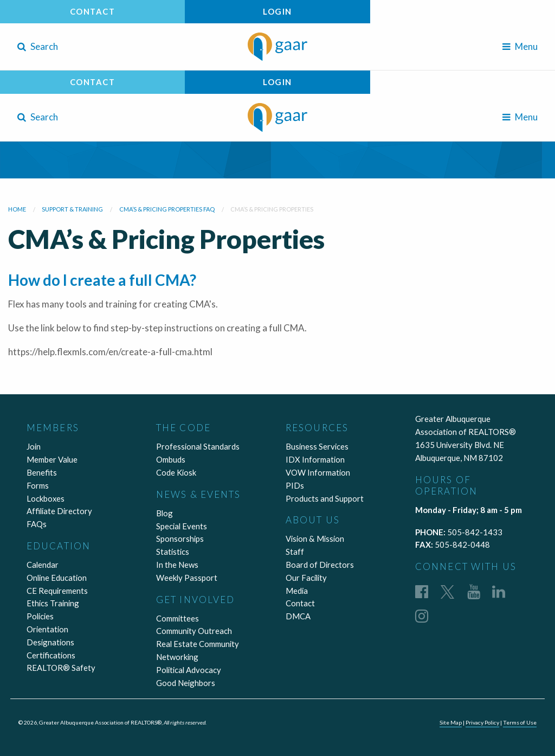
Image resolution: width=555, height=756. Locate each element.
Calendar (43, 565)
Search (38, 46)
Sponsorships (180, 539)
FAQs (37, 524)
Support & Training (72, 209)
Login (277, 11)
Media (297, 591)
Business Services (317, 446)
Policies (40, 616)
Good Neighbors (186, 683)
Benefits (42, 472)
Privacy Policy (482, 722)
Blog (164, 513)
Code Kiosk (176, 472)
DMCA (298, 616)
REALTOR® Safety (61, 668)
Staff (295, 552)
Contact (93, 11)
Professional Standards (198, 446)
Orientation (47, 629)
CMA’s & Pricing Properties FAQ (167, 209)
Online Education (57, 578)
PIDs (295, 485)
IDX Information (315, 459)
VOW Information (318, 472)
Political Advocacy (189, 670)
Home (17, 209)
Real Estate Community (198, 644)
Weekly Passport (187, 578)
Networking (177, 657)
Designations (50, 642)
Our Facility (306, 578)
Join (34, 446)
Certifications (51, 655)
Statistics (173, 552)
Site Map (451, 722)
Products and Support (325, 498)
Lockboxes (46, 498)
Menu (520, 46)
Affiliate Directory (59, 511)
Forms (38, 485)
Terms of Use (520, 722)
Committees (178, 618)
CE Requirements (57, 591)
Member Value (52, 459)
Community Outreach (194, 631)
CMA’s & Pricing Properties (272, 209)
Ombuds (171, 459)
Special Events (182, 526)
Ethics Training (53, 603)
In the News (177, 565)
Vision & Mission (315, 539)
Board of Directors (320, 565)
